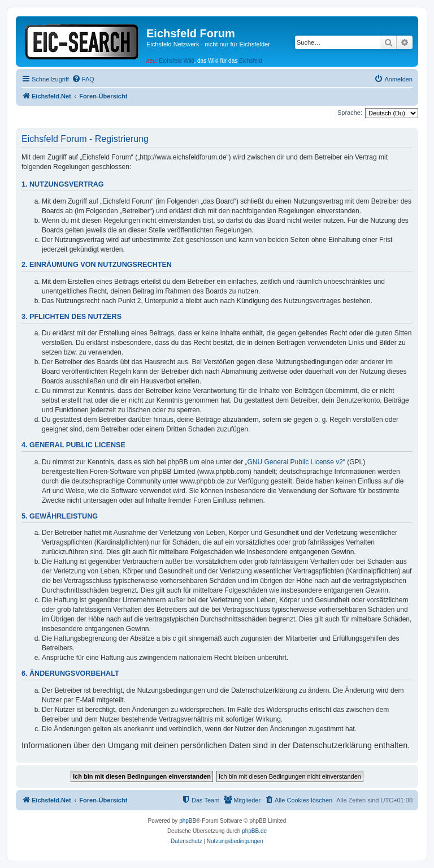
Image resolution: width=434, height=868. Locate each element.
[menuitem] (83, 79)
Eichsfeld (251, 61)
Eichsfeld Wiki (176, 61)
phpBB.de (254, 831)
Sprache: (350, 113)
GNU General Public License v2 (295, 462)
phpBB (188, 821)
